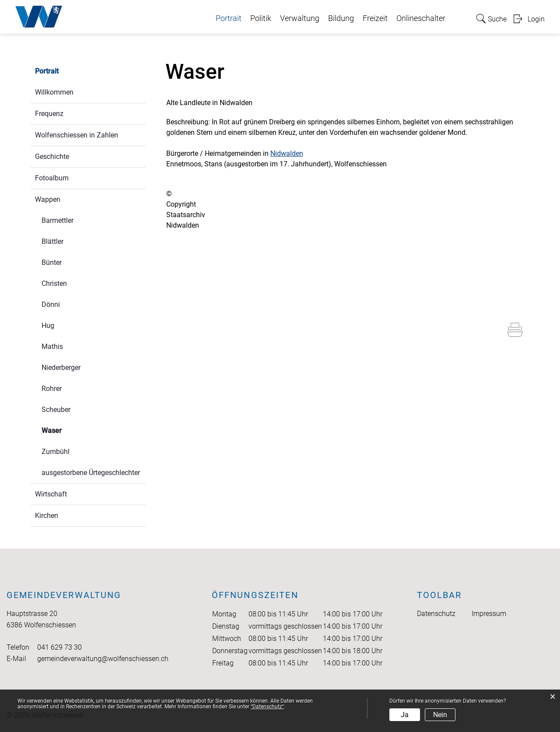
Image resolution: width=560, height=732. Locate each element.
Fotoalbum (52, 178)
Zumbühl (56, 452)
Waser (72, 430)
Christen (54, 283)
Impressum (489, 614)
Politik (261, 18)
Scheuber (56, 410)
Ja (405, 715)
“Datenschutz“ (267, 707)
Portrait (229, 18)
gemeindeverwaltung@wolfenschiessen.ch (103, 659)
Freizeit (375, 18)
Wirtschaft (51, 494)
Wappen (48, 199)
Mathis (52, 347)
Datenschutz (436, 614)
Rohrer (52, 389)
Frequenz (49, 114)
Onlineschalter (421, 18)
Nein (440, 715)
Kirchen (47, 516)
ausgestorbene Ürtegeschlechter (91, 473)
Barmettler (58, 220)
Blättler (52, 241)
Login (536, 19)
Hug (48, 326)
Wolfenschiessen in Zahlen (77, 135)
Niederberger (61, 368)
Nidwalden (291, 153)
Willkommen (54, 92)
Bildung (341, 18)
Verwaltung (300, 18)
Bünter (52, 262)
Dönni (51, 304)
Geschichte (52, 157)
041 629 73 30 (59, 647)
